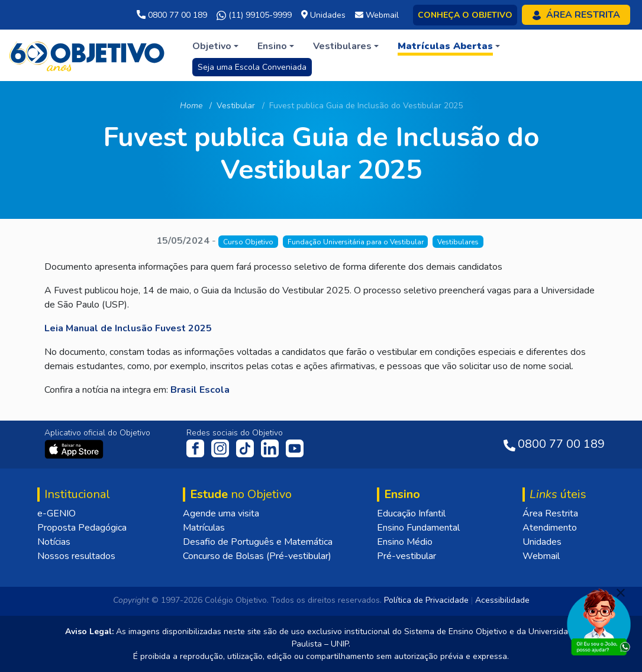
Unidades (542, 542)
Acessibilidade (502, 600)
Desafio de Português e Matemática (258, 542)
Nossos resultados (76, 556)
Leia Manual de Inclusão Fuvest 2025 (128, 328)
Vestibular (236, 106)
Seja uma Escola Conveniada (252, 67)
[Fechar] (621, 593)
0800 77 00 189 (172, 15)
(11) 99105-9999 (254, 15)
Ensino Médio (405, 542)
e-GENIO (57, 513)
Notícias (54, 542)
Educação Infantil (411, 513)
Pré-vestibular (407, 556)
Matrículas (204, 528)
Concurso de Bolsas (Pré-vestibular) (257, 556)
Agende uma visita (221, 513)
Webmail (541, 556)
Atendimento (550, 528)
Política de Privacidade (426, 600)
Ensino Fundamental (418, 528)
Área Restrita (550, 513)
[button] (215, 46)
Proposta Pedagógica (82, 528)
